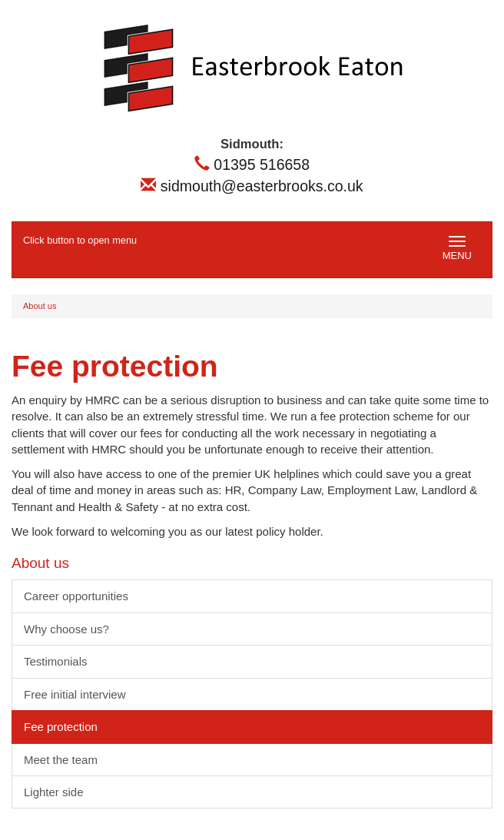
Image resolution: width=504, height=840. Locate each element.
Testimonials (56, 661)
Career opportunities (76, 596)
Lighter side (54, 792)
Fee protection (61, 727)
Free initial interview (75, 694)
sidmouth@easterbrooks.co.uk (252, 186)
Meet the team (61, 760)
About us (40, 306)
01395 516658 (252, 164)
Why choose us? (66, 629)
